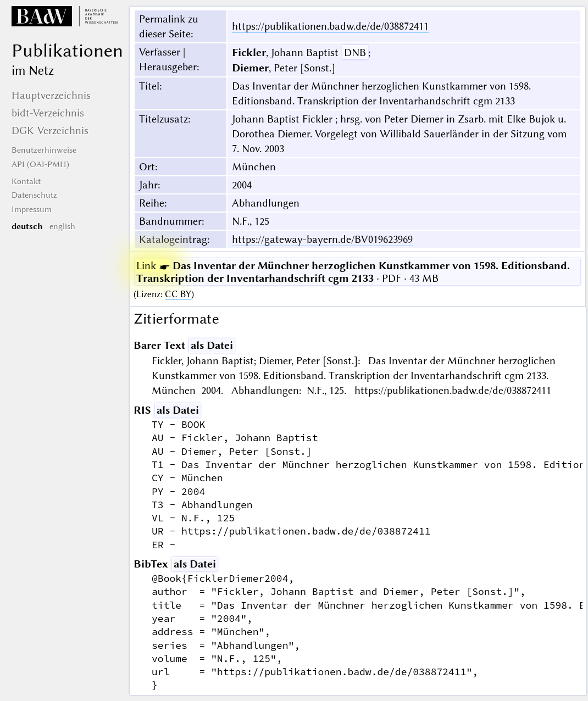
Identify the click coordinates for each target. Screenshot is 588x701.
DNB (355, 52)
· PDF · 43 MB (353, 272)
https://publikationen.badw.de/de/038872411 (330, 26)
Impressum (32, 209)
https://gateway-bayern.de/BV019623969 (322, 239)
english (62, 226)
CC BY (178, 294)
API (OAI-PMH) (40, 164)
